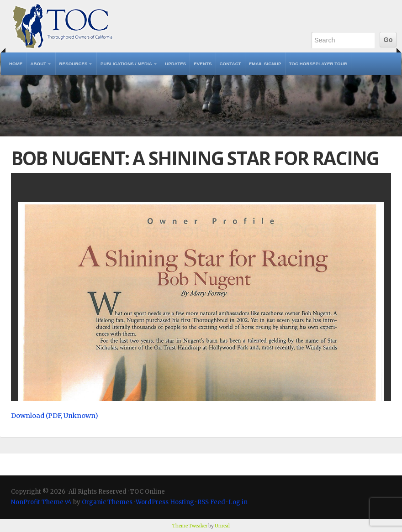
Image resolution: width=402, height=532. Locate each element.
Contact (230, 64)
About (38, 64)
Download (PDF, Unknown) (55, 416)
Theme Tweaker (190, 526)
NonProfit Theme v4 (41, 502)
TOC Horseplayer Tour (318, 64)
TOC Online (63, 26)
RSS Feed (211, 502)
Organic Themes (107, 502)
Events (203, 64)
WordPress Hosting (165, 502)
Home (16, 64)
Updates (175, 64)
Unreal (222, 526)
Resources (74, 64)
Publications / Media (126, 64)
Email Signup (265, 64)
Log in (238, 502)
